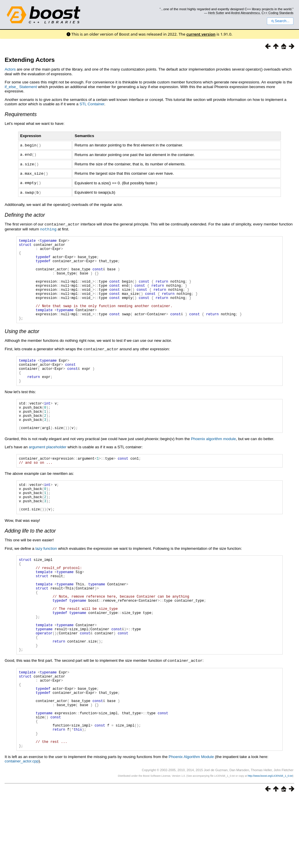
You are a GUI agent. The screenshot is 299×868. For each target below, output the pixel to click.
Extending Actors (30, 60)
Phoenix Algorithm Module (191, 827)
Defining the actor (25, 213)
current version (201, 34)
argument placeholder (48, 473)
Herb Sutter (216, 13)
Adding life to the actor (30, 565)
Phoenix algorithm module (213, 465)
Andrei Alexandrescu (245, 13)
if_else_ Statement (21, 87)
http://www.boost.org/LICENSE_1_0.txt (270, 846)
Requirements (21, 114)
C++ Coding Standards (278, 13)
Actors (10, 69)
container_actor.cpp (22, 832)
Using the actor (22, 346)
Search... (280, 21)
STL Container (92, 104)
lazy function (46, 583)
